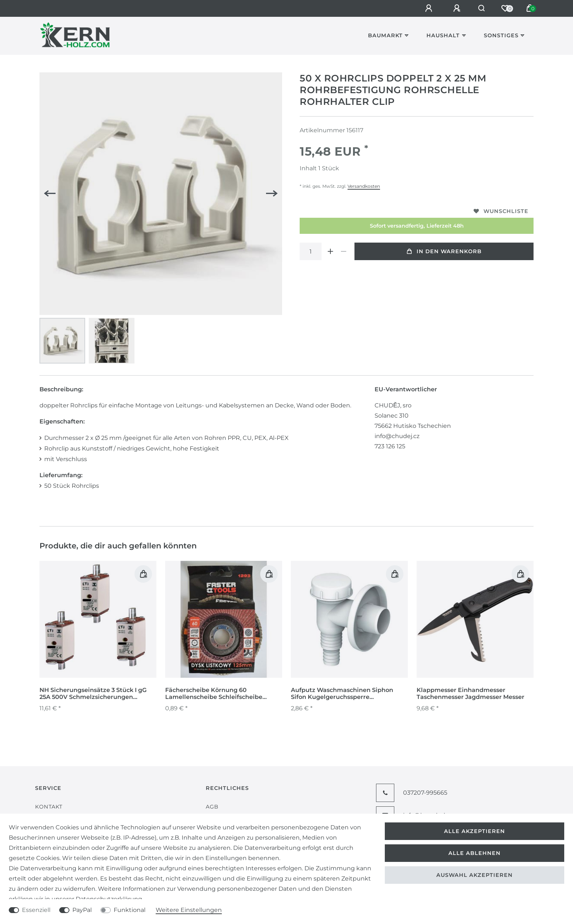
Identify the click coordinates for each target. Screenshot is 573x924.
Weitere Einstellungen (189, 910)
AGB (212, 807)
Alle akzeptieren (475, 831)
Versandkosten (364, 186)
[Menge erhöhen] (330, 251)
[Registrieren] (454, 8)
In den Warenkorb (444, 251)
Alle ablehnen (475, 853)
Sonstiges (501, 35)
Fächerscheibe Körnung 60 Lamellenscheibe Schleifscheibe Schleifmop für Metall (214, 694)
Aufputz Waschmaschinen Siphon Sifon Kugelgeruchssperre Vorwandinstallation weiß (342, 694)
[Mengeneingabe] (311, 251)
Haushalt (443, 35)
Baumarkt (385, 35)
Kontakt (49, 807)
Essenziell (36, 910)
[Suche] (480, 8)
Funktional (130, 910)
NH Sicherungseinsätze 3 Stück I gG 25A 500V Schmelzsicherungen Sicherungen (93, 694)
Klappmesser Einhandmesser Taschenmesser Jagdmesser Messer (470, 693)
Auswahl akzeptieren (475, 875)
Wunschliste (501, 211)
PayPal (82, 910)
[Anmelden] (426, 8)
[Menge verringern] (344, 251)
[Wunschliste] (505, 8)
